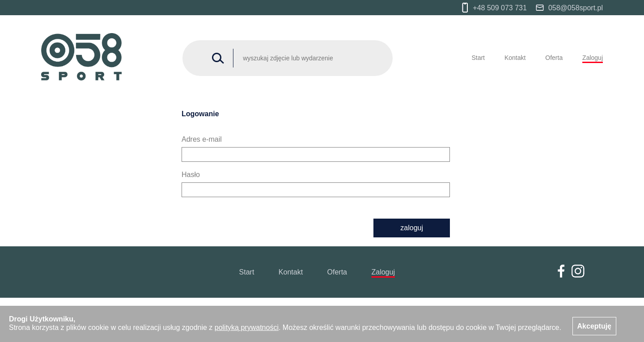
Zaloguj (593, 58)
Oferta (554, 58)
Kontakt (515, 58)
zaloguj (412, 228)
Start (478, 58)
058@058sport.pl (569, 8)
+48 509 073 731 (494, 8)
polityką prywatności (247, 327)
